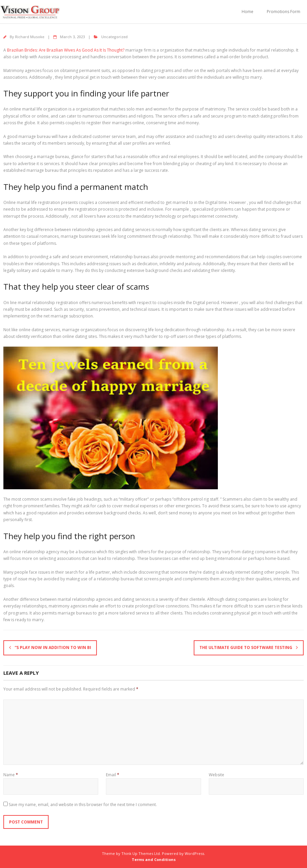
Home (248, 12)
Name (11, 775)
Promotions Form (284, 12)
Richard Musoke (30, 37)
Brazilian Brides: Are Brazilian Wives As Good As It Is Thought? (66, 50)
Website (217, 775)
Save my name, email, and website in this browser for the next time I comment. (83, 805)
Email (113, 775)
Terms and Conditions (154, 859)
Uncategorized (114, 37)
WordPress (194, 853)
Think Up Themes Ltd (141, 853)
